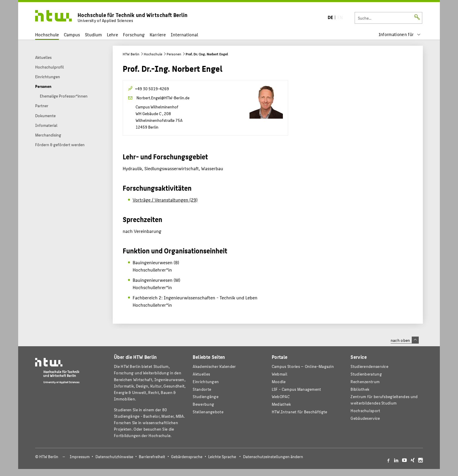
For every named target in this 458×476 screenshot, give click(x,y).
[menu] (400, 34)
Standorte (202, 389)
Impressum (80, 457)
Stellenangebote (208, 412)
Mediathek (281, 404)
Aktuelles (201, 374)
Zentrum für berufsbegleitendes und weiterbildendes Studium (384, 400)
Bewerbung (203, 404)
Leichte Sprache (222, 457)
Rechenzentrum (365, 382)
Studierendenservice (369, 366)
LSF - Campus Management (296, 389)
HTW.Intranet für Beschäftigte (300, 412)
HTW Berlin (131, 54)
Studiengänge (206, 396)
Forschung (134, 34)
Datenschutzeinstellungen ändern (273, 457)
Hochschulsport (365, 411)
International (184, 34)
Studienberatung (366, 374)
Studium (93, 34)
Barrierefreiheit (152, 457)
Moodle (279, 382)
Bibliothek (360, 389)
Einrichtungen (206, 382)
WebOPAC (281, 396)
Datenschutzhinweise (114, 457)
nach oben (405, 340)
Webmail (280, 374)
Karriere (158, 34)
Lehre (112, 34)
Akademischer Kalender (214, 366)
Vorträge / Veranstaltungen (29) (165, 200)
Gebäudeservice (365, 418)
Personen (174, 54)
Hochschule (47, 34)
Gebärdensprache (187, 457)
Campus (72, 34)
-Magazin (303, 366)
